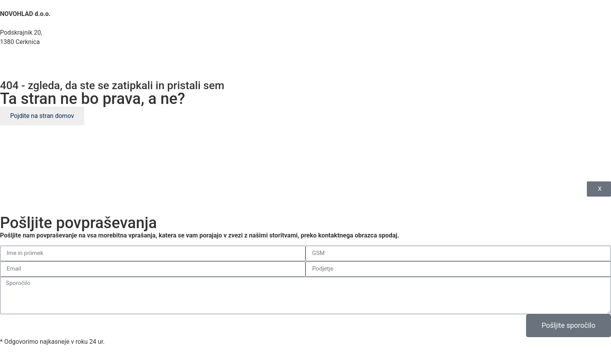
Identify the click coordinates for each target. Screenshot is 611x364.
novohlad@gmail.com (37, 70)
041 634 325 (26, 61)
